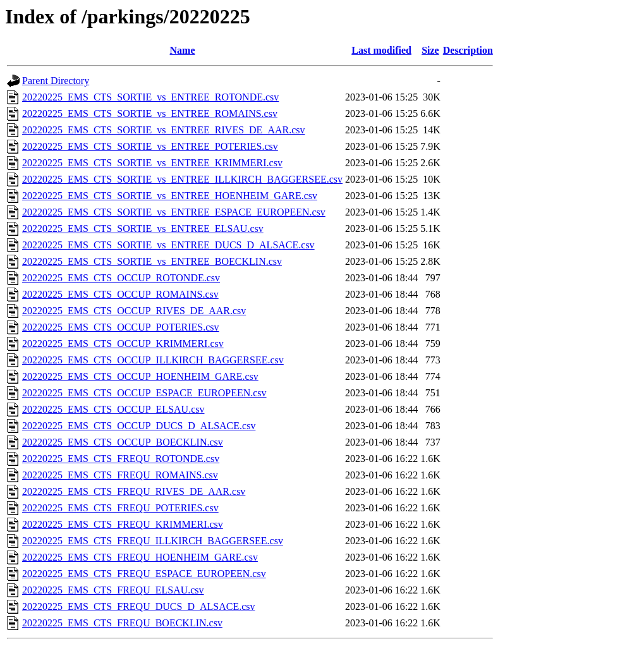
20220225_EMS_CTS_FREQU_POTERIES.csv (120, 508)
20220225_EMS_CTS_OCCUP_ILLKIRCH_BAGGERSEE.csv (153, 360)
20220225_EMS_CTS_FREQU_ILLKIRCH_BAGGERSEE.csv (153, 541)
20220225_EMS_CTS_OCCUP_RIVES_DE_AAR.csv (134, 311)
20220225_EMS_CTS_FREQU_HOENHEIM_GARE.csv (140, 557)
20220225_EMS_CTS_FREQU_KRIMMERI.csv (123, 524)
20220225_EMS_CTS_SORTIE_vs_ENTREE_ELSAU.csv (143, 228)
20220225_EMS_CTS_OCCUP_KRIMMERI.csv (123, 344)
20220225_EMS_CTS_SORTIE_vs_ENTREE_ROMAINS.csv (150, 113)
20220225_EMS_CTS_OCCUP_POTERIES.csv (121, 327)
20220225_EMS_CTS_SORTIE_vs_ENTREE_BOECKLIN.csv (152, 261)
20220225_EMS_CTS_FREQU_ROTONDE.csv (121, 459)
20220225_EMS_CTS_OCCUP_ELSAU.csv (113, 409)
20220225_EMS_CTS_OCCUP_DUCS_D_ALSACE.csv (139, 426)
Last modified (381, 50)
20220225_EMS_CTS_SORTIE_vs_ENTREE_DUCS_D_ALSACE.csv (168, 245)
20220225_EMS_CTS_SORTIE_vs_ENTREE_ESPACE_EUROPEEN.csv (174, 212)
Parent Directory (56, 81)
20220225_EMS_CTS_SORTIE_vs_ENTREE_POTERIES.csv (150, 146)
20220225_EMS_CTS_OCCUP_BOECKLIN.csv (123, 442)
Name (183, 50)
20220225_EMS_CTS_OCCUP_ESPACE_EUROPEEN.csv (144, 393)
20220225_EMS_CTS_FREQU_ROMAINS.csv (120, 475)
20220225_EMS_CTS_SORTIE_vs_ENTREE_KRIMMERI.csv (152, 163)
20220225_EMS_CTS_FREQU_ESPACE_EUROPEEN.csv (144, 574)
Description (468, 50)
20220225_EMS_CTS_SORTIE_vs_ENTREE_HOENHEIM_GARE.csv (170, 196)
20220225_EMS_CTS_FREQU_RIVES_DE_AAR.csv (134, 491)
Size (430, 50)
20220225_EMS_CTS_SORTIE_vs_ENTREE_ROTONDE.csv (150, 97)
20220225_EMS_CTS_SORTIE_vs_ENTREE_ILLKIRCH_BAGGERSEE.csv (182, 179)
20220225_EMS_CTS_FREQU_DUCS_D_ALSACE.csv (138, 606)
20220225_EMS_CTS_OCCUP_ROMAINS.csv (120, 294)
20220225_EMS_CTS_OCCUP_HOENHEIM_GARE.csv (140, 376)
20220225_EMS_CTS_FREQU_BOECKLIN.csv (122, 623)
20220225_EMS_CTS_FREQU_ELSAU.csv (113, 590)
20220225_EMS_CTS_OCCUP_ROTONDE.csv (121, 278)
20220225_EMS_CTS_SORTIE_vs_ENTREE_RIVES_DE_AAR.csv (164, 130)
